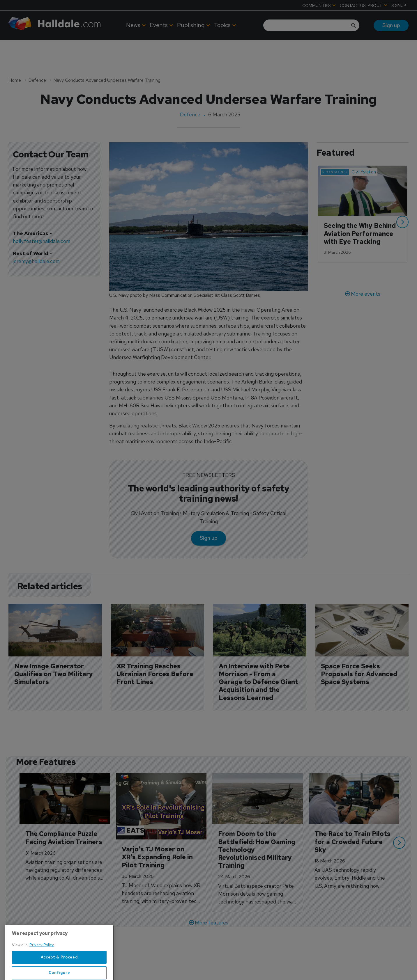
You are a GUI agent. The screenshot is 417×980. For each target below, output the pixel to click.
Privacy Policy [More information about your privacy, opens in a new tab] (42, 964)
